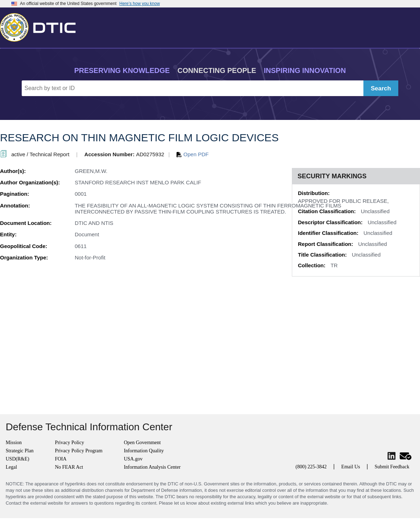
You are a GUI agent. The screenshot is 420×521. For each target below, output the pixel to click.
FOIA (61, 459)
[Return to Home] (41, 26)
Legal (11, 467)
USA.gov (133, 459)
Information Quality (144, 451)
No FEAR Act (69, 467)
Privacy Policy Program (79, 451)
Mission (14, 443)
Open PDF (193, 154)
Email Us (351, 467)
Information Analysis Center (152, 467)
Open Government (142, 443)
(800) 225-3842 (311, 467)
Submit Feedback (392, 467)
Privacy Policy (69, 443)
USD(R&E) (17, 459)
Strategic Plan (20, 451)
